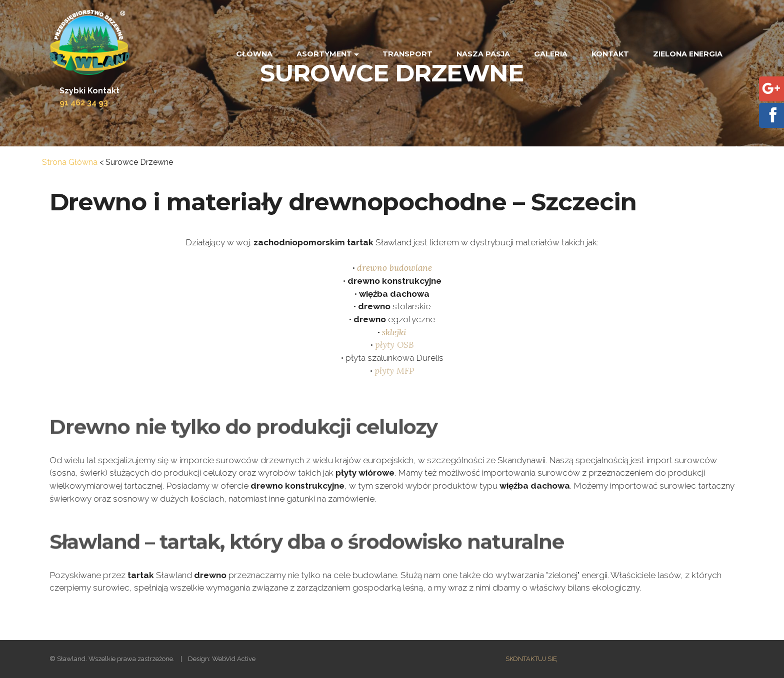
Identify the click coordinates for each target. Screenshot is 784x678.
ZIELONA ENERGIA (688, 54)
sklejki (394, 333)
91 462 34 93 (84, 103)
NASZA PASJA (483, 54)
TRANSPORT (407, 54)
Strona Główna (70, 162)
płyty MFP (394, 371)
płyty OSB (394, 345)
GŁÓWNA (254, 54)
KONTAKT (610, 54)
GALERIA (551, 54)
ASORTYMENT (324, 54)
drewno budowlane (394, 268)
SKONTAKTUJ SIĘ (531, 659)
